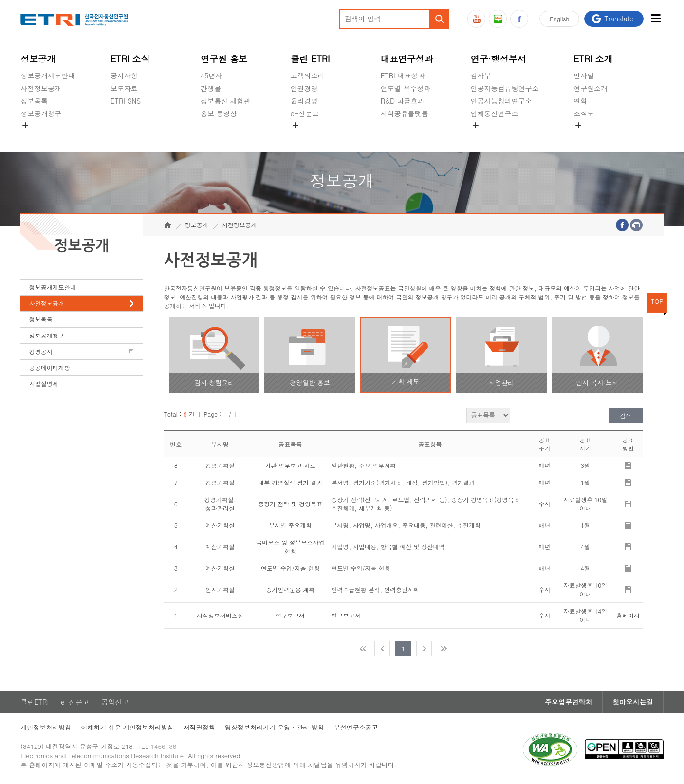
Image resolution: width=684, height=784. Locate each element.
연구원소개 (591, 88)
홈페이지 (628, 615)
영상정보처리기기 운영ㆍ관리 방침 (275, 727)
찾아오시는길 (633, 702)
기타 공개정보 (595, 136)
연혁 (580, 101)
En (559, 19)
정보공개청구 (41, 113)
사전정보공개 (41, 88)
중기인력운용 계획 (290, 589)
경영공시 (34, 136)
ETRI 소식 (130, 59)
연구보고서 (290, 615)
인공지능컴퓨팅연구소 (505, 88)
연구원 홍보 (224, 59)
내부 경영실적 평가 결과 (290, 482)
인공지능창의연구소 (501, 101)
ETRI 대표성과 (403, 75)
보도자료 (124, 88)
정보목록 (34, 101)
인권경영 (304, 88)
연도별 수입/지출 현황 (290, 568)
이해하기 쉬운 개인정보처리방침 (127, 727)
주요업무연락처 (569, 702)
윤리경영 (304, 101)
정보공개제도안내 (48, 75)
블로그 (498, 19)
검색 (626, 416)
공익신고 (304, 136)
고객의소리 (308, 75)
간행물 (211, 88)
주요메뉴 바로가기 (0, 0)
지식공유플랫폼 (405, 113)
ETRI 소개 (593, 59)
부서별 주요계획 (290, 525)
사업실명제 (44, 383)
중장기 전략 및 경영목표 (290, 504)
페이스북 (519, 19)
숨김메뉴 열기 (25, 125)
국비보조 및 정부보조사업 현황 (290, 547)
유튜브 (476, 19)
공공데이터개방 (50, 367)
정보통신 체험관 (226, 101)
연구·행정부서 (499, 59)
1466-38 (163, 746)
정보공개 (38, 59)
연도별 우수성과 (406, 88)
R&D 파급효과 (403, 101)
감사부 (481, 75)
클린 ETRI (310, 59)
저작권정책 (199, 727)
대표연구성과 (407, 59)
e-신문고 (305, 113)
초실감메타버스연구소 (505, 136)
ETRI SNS (126, 101)
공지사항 (124, 75)
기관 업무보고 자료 (290, 465)
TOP (657, 301)
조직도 (584, 113)
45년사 (211, 75)
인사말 (584, 75)
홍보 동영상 (219, 113)
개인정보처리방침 (46, 727)
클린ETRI (35, 702)
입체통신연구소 (495, 113)
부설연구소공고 (356, 727)
